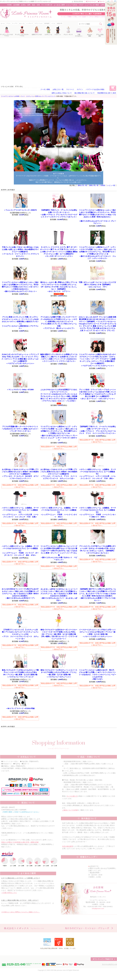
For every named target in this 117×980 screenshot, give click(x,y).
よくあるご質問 (59, 5)
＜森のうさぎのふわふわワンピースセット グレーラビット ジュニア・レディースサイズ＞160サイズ (59, 433)
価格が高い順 (94, 185)
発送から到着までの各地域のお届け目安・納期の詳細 (20, 842)
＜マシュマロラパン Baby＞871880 (20, 390)
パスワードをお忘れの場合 (95, 89)
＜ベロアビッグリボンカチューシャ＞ (20, 359)
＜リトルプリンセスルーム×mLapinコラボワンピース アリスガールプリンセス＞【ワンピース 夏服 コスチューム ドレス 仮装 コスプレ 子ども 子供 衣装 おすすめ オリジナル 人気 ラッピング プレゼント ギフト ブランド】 (97, 324)
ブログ (81, 5)
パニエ (53, 23)
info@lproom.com (98, 909)
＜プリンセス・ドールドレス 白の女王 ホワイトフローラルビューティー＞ (20, 474)
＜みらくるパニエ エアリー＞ (59, 287)
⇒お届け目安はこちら (9, 893)
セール (3, 23)
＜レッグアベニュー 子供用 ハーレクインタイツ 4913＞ (59, 512)
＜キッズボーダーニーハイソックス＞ (59, 252)
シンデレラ (29, 23)
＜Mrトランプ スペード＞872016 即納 (20, 708)
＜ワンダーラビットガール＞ (20, 429)
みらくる (22, 23)
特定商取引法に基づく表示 (107, 93)
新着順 (103, 185)
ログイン (80, 89)
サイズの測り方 (47, 5)
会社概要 (16, 5)
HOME (9, 5)
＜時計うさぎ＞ (97, 675)
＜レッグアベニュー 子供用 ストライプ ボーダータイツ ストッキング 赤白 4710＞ (20, 551)
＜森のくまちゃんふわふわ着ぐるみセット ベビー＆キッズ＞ (59, 553)
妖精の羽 (60, 23)
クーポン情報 (45, 89)
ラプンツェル (38, 23)
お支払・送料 (26, 5)
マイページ (92, 1)
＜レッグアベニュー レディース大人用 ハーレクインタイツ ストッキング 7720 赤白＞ (97, 474)
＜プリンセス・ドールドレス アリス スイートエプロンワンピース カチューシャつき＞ (59, 474)
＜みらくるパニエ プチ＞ (97, 285)
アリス (8, 23)
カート (102, 1)
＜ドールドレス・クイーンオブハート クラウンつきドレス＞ (20, 252)
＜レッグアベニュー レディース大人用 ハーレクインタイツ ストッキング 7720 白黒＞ (20, 512)
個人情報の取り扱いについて (85, 93)
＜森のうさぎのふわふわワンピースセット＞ (20, 287)
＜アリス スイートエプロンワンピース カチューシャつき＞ (20, 634)
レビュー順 (111, 185)
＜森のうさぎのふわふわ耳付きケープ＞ (20, 594)
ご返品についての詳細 (70, 810)
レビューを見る (72, 5)
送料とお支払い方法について (62, 93)
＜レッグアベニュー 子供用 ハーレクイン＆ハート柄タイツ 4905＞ (97, 512)
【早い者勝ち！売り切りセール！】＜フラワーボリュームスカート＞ (59, 634)
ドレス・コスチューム (27, 96)
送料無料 (47, 23)
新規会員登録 (78, 1)
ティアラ (15, 23)
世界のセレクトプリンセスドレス (45, 96)
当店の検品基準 (67, 846)
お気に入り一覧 (58, 89)
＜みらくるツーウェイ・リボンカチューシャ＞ (97, 394)
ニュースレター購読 (92, 5)
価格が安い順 (82, 185)
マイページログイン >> (109, 964)
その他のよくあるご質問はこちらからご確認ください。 (21, 912)
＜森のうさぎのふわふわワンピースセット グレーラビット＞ (97, 217)
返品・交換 (36, 5)
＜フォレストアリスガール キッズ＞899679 (20, 210)
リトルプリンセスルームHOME (10, 96)
